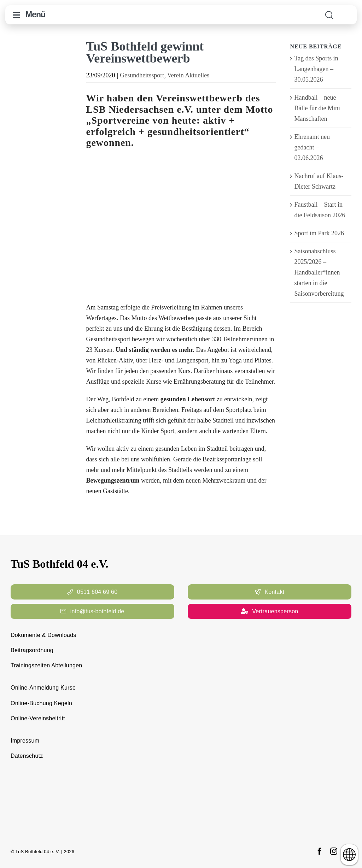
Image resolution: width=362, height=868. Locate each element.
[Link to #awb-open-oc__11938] (329, 15)
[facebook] (320, 851)
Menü (35, 14)
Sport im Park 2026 (319, 233)
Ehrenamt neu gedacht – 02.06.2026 (312, 147)
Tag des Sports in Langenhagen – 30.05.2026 (316, 69)
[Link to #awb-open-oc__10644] (16, 15)
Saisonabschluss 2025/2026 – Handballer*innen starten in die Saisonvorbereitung (319, 272)
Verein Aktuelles (188, 75)
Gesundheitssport (142, 75)
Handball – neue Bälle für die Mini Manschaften (317, 108)
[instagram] (334, 851)
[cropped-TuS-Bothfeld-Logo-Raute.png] (348, 10)
